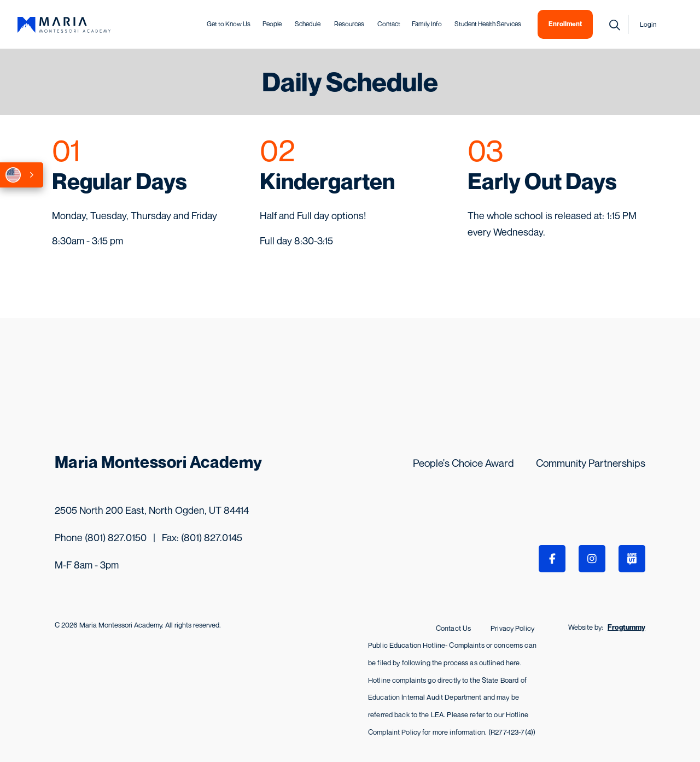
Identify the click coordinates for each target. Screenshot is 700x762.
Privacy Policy (512, 628)
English (13, 175)
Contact (389, 24)
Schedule (308, 24)
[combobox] (22, 175)
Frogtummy (626, 627)
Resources (349, 24)
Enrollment (565, 24)
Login (648, 24)
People (272, 24)
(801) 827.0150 (116, 537)
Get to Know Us (229, 24)
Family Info (427, 24)
